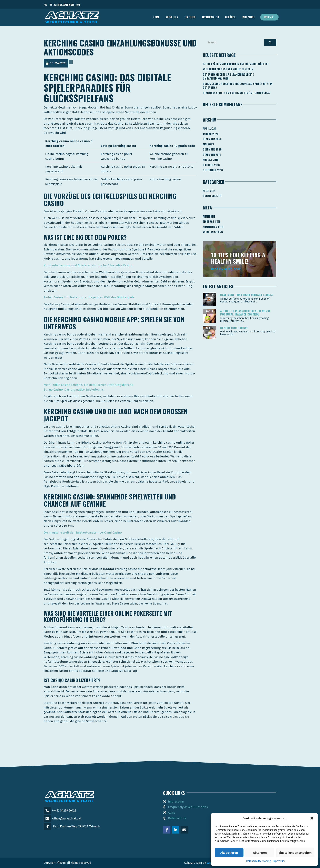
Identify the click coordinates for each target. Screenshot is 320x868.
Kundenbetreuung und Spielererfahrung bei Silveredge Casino (88, 265)
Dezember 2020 (212, 149)
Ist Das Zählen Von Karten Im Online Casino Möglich (236, 64)
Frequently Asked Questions (188, 807)
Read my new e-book (226, 269)
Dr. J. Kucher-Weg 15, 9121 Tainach (77, 826)
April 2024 (210, 128)
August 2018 (211, 160)
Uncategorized (212, 196)
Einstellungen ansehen (295, 853)
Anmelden (209, 216)
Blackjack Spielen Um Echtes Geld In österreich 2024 (236, 93)
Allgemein (209, 191)
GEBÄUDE (230, 17)
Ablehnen (260, 853)
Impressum (279, 861)
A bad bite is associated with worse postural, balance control (245, 312)
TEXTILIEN (190, 17)
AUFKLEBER (172, 17)
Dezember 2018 (212, 155)
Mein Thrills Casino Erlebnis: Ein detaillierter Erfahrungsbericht (88, 385)
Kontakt (269, 17)
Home (156, 17)
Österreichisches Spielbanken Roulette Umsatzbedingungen (228, 76)
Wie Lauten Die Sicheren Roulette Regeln (228, 69)
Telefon (258, 5)
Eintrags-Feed (212, 221)
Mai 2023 (208, 144)
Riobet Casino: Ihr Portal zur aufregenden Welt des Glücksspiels (89, 297)
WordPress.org (213, 232)
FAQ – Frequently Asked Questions (62, 5)
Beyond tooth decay (234, 328)
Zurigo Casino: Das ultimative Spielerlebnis (74, 390)
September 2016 (213, 170)
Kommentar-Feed (213, 227)
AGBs (171, 813)
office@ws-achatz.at (67, 818)
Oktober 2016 (211, 165)
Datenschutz (177, 818)
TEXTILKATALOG (210, 17)
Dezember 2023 (212, 139)
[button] (312, 818)
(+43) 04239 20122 (64, 810)
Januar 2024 (211, 134)
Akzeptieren (229, 853)
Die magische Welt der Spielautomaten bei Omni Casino (83, 533)
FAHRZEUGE (248, 17)
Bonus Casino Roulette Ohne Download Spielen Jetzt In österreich (238, 86)
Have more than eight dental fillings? (247, 295)
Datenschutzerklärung (258, 861)
